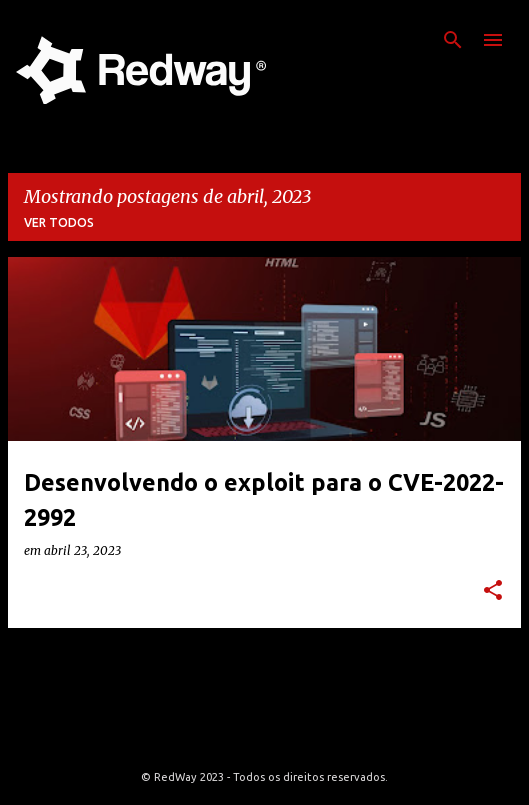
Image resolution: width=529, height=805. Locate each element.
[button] (493, 591)
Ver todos (59, 222)
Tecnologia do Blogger (264, 736)
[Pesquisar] (453, 40)
